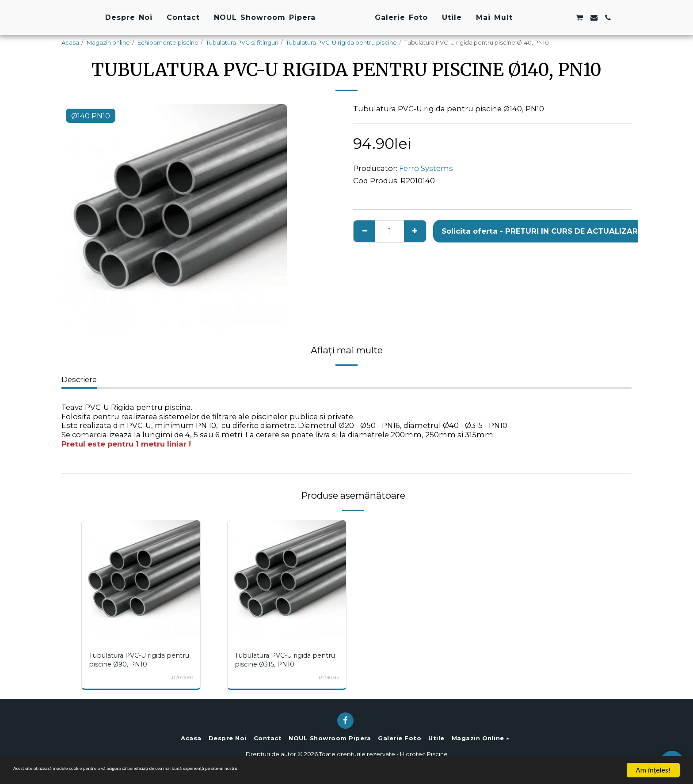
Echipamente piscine (168, 42)
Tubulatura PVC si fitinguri (242, 42)
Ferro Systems (426, 168)
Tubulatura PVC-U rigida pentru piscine (341, 42)
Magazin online (108, 42)
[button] (591, 18)
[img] (141, 579)
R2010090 (179, 678)
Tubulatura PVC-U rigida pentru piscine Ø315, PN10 (280, 660)
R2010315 (327, 678)
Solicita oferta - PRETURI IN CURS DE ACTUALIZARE (542, 231)
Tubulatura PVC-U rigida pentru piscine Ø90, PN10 (133, 660)
